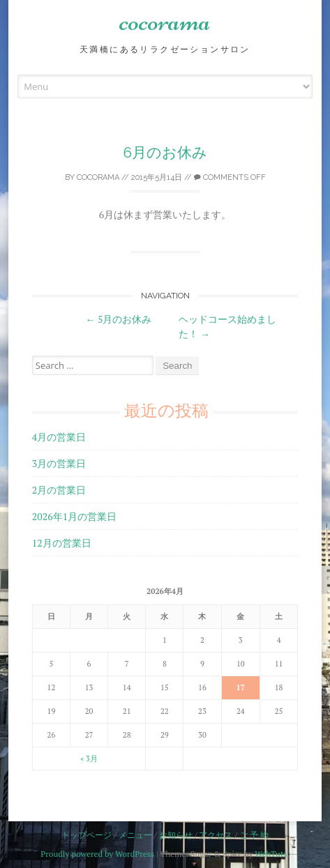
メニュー (135, 835)
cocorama (165, 21)
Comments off (230, 177)
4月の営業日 (59, 437)
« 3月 (89, 759)
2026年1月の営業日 (74, 516)
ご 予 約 (254, 835)
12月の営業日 (62, 543)
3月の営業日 (59, 463)
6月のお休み (165, 152)
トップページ (87, 835)
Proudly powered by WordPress (97, 854)
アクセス (216, 835)
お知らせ (176, 835)
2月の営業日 (59, 490)
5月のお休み (119, 319)
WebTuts (271, 854)
